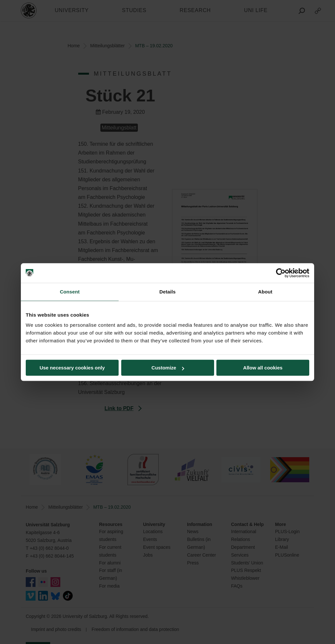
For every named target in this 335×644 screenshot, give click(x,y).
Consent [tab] (70, 292)
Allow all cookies (263, 368)
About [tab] (265, 292)
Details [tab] (167, 292)
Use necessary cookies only (72, 368)
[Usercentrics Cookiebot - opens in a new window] (281, 273)
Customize (168, 368)
